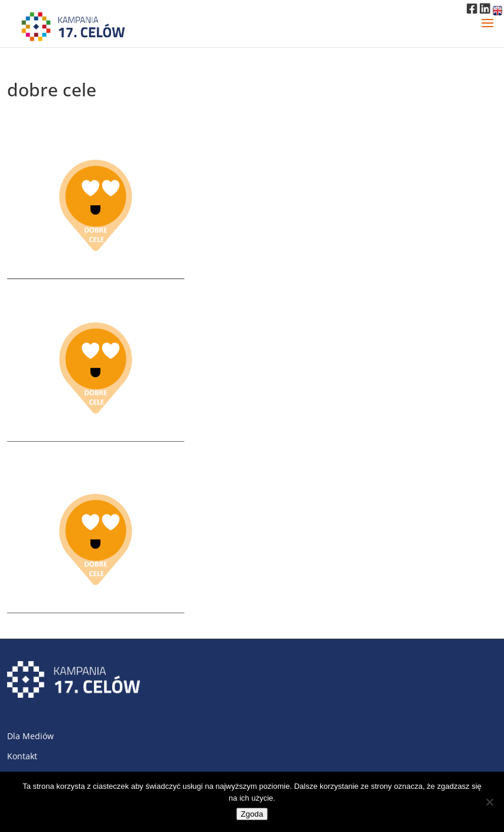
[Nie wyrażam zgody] (489, 802)
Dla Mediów (30, 736)
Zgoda (252, 814)
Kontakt (22, 756)
